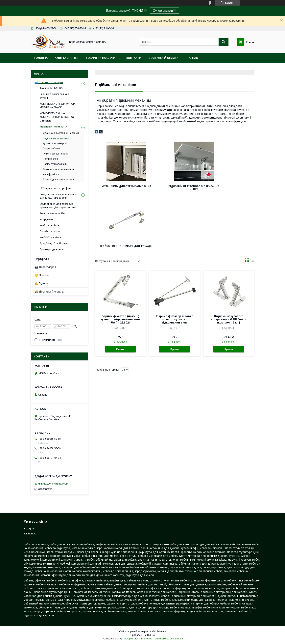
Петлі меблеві (51, 159)
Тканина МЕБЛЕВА (51, 88)
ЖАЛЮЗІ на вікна (50, 237)
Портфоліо (42, 259)
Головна (41, 58)
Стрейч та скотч (50, 231)
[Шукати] (224, 42)
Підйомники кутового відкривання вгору (175, 188)
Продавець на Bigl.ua (143, 635)
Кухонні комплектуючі (55, 143)
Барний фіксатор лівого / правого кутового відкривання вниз (174, 262)
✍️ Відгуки (42, 283)
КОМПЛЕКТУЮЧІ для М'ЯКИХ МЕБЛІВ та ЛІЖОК (58, 106)
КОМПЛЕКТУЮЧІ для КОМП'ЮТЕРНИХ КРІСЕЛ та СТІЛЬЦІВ (57, 117)
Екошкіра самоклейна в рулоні (54, 96)
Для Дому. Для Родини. (54, 243)
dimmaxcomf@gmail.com (53, 484)
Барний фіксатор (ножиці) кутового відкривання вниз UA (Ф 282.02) (120, 262)
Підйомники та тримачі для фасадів (229, 188)
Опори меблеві (51, 149)
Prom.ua (161, 631)
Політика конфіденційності (168, 639)
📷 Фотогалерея (45, 267)
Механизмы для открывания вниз (120, 188)
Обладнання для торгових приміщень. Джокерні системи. (58, 206)
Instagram (29, 529)
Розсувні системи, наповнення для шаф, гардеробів (58, 196)
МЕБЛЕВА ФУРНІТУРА (53, 127)
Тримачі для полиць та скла (58, 180)
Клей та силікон (49, 225)
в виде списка (253, 204)
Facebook (30, 533)
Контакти (134, 58)
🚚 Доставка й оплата (49, 292)
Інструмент (46, 219)
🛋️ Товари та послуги (49, 82)
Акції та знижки (67, 58)
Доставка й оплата (163, 58)
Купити (120, 292)
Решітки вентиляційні (52, 213)
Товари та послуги (100, 58)
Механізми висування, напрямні (61, 133)
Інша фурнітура (51, 174)
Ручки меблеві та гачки (56, 154)
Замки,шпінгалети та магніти (59, 169)
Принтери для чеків (52, 249)
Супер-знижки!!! (164, 11)
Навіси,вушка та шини (55, 164)
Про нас (192, 58)
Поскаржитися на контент (137, 639)
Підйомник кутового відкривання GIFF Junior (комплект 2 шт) (229, 262)
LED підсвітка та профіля (55, 188)
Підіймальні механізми (56, 138)
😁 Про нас (42, 275)
